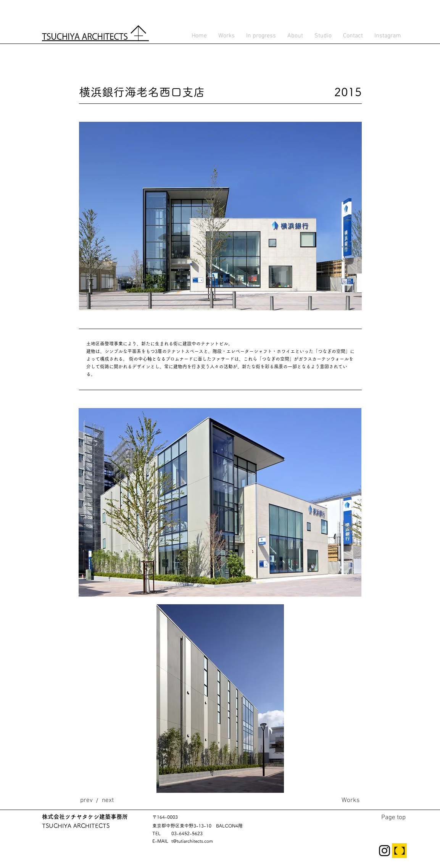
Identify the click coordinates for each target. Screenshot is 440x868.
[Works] (351, 800)
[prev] (86, 800)
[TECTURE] (399, 851)
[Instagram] (384, 851)
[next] (108, 800)
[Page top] (394, 818)
